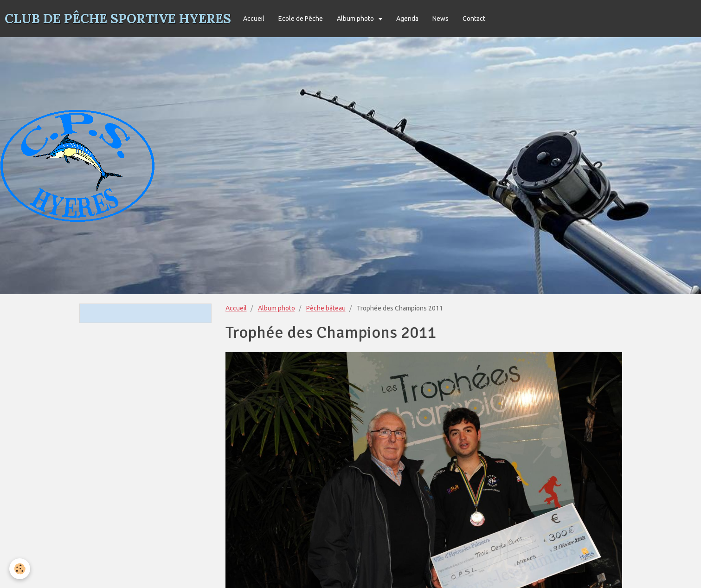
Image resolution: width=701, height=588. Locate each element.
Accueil (254, 19)
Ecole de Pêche (301, 19)
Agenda (407, 19)
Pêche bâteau (326, 308)
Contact (474, 19)
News (441, 19)
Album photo (356, 19)
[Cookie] (20, 569)
